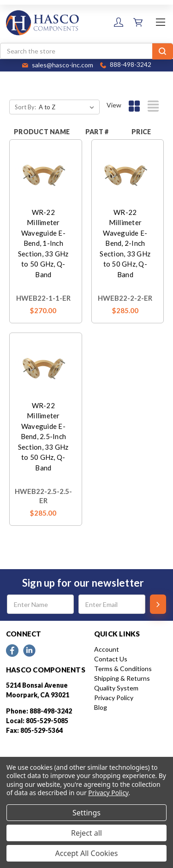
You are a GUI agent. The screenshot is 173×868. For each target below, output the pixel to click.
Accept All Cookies (87, 853)
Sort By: (25, 107)
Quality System (116, 688)
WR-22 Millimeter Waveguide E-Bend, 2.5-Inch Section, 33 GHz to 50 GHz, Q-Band (43, 437)
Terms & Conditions (123, 669)
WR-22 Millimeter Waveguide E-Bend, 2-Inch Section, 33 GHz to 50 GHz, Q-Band (125, 243)
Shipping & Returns (122, 678)
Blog (101, 707)
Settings (86, 813)
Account (107, 649)
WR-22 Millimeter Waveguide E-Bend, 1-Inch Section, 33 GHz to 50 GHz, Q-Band (43, 243)
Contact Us (111, 659)
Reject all (86, 833)
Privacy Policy (114, 698)
